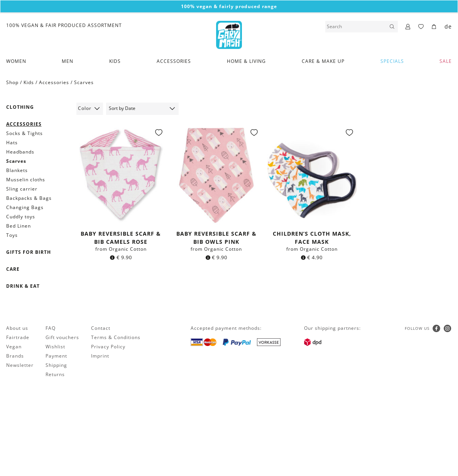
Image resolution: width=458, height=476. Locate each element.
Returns (55, 374)
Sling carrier (22, 189)
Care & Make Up (323, 61)
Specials (392, 61)
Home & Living (246, 61)
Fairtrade (18, 337)
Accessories (174, 61)
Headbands (20, 152)
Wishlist (55, 347)
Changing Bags (25, 207)
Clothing (20, 107)
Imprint (100, 356)
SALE (446, 61)
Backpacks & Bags (29, 198)
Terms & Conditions (116, 337)
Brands (15, 356)
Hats (12, 143)
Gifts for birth (29, 252)
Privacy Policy (108, 347)
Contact (101, 328)
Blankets (17, 170)
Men (68, 61)
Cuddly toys (21, 217)
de (448, 26)
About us (17, 328)
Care (13, 269)
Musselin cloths (26, 180)
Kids (115, 61)
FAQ (51, 328)
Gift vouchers (62, 337)
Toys (12, 235)
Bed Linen (19, 226)
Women (16, 61)
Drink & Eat (23, 286)
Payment (56, 356)
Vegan (14, 347)
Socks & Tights (25, 133)
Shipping (56, 365)
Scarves (84, 82)
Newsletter (20, 365)
